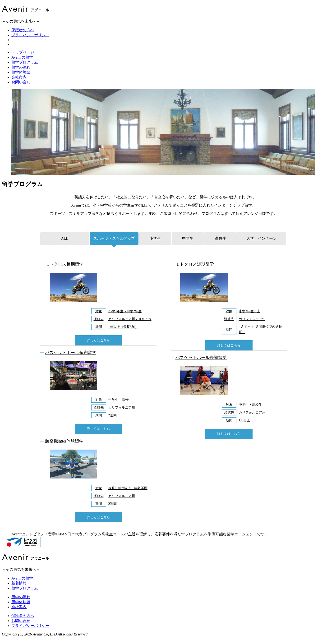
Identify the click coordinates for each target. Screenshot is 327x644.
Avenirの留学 (22, 63)
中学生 (188, 244)
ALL (65, 244)
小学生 (155, 244)
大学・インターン (262, 244)
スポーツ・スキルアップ (114, 244)
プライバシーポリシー (30, 35)
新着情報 (19, 589)
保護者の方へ (23, 30)
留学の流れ (21, 73)
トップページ (23, 58)
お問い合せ (21, 88)
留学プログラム (25, 68)
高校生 (221, 244)
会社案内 (19, 83)
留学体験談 (21, 78)
